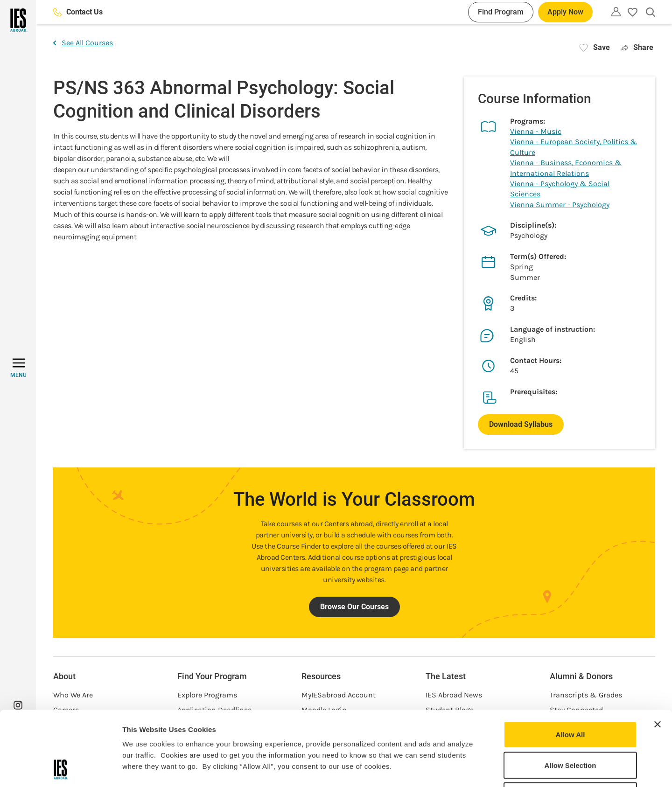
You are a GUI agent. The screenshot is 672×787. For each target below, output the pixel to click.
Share (637, 47)
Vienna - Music (536, 131)
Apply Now (565, 12)
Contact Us (78, 12)
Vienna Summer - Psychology (560, 205)
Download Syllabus (521, 424)
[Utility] (616, 12)
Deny (570, 726)
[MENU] (18, 368)
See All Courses (83, 43)
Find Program (501, 12)
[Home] (18, 20)
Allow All (570, 665)
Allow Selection (570, 695)
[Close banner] (658, 655)
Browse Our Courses (354, 607)
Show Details (490, 769)
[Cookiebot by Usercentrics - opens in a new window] (60, 769)
